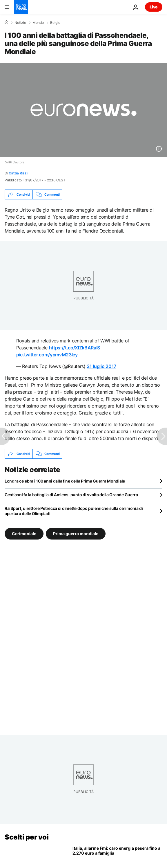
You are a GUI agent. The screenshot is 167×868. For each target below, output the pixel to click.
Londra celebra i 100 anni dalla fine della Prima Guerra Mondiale (65, 481)
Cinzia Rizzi (18, 173)
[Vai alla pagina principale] (21, 7)
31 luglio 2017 (101, 366)
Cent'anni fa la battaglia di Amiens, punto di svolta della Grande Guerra (71, 495)
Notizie (20, 23)
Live (154, 7)
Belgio (55, 23)
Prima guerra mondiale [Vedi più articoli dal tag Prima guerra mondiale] (76, 534)
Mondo (38, 23)
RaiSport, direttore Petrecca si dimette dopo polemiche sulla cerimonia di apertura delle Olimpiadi (74, 511)
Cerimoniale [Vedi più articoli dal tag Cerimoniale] (24, 534)
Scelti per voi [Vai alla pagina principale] (27, 837)
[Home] (6, 22)
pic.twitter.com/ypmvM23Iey (47, 355)
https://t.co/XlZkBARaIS (75, 348)
